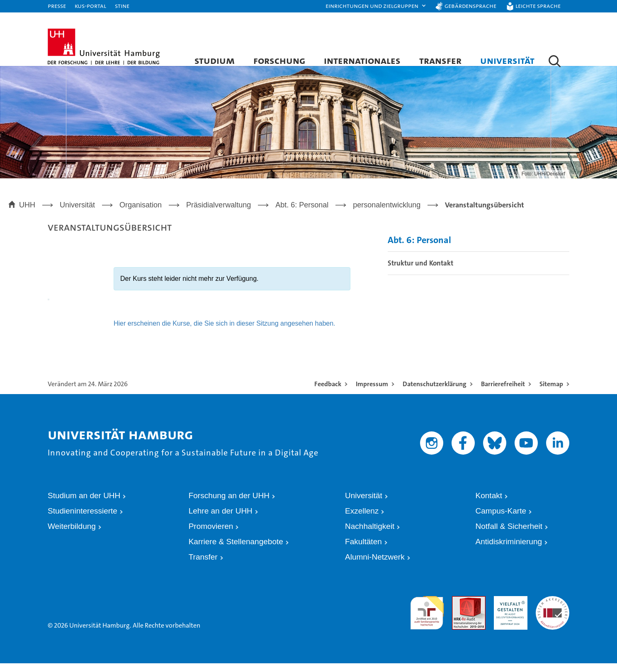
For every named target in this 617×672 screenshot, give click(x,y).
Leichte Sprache (538, 6)
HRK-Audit (506, 608)
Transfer (440, 60)
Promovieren (211, 535)
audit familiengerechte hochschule (427, 616)
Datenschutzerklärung (435, 392)
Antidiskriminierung (509, 550)
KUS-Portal (90, 6)
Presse (57, 6)
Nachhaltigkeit (370, 535)
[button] (376, 6)
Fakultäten (363, 550)
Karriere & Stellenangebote (236, 550)
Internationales (362, 60)
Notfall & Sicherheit (509, 535)
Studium (215, 60)
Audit (458, 608)
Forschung (279, 60)
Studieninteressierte (83, 519)
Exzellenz (362, 519)
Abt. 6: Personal (419, 249)
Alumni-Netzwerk (375, 566)
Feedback (328, 392)
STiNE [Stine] (122, 6)
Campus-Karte (501, 519)
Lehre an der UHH (221, 519)
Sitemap (551, 392)
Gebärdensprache (470, 6)
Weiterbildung (72, 535)
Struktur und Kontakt (420, 272)
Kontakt (489, 504)
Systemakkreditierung (553, 608)
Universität (507, 60)
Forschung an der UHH (229, 504)
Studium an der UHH (84, 504)
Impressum (372, 392)
